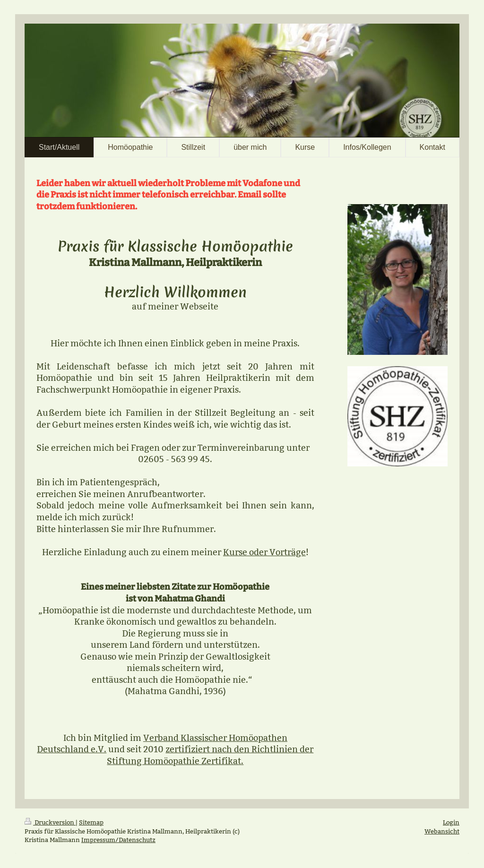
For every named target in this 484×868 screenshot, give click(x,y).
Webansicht (442, 831)
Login (451, 822)
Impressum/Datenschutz (118, 840)
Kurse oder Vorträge (264, 552)
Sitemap (91, 822)
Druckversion (50, 822)
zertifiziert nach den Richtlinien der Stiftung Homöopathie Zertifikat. (210, 755)
